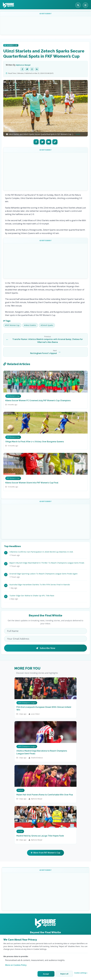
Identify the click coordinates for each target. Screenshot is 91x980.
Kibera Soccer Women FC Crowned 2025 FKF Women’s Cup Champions (38, 401)
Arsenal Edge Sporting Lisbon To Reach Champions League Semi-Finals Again (43, 574)
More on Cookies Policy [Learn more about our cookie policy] (16, 965)
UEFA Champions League (27, 703)
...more (77, 134)
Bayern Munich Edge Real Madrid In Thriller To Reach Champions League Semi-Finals (47, 563)
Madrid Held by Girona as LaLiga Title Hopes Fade (40, 836)
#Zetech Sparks (47, 325)
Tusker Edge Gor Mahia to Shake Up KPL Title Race (32, 595)
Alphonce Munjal (23, 65)
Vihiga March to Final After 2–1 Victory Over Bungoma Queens (35, 442)
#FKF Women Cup (12, 325)
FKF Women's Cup (11, 45)
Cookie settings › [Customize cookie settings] (81, 973)
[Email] (49, 142)
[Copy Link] (55, 142)
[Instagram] (32, 69)
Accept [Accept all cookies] (46, 974)
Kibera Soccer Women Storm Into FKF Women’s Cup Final (32, 483)
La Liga (20, 831)
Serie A (20, 790)
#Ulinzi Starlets (30, 325)
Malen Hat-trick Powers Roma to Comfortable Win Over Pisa (45, 795)
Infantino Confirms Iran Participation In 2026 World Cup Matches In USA (41, 552)
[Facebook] (22, 69)
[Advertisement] (46, 24)
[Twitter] (27, 69)
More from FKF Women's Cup (45, 853)
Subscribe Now (46, 648)
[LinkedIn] (37, 69)
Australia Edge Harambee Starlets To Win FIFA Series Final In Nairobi (40, 584)
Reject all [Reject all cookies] (64, 974)
